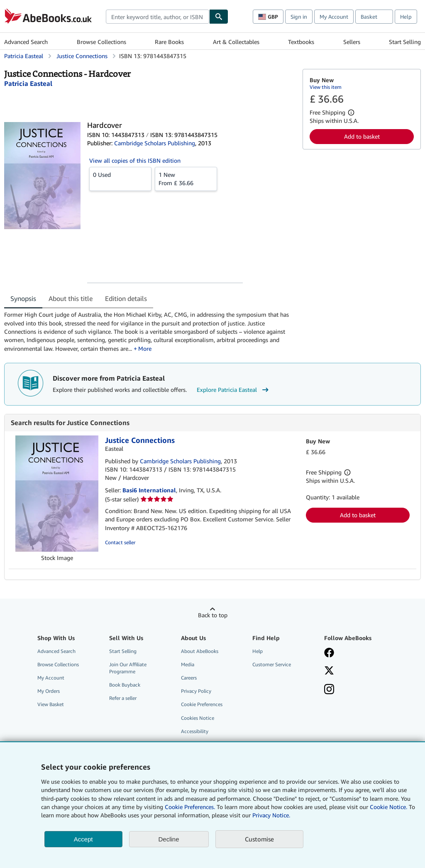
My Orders (49, 691)
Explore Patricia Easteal (234, 390)
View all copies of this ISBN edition (135, 160)
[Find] (219, 17)
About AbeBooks (200, 651)
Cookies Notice (198, 718)
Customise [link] (259, 839)
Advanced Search (26, 42)
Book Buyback (125, 685)
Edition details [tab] (126, 298)
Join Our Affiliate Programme (128, 668)
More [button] (145, 348)
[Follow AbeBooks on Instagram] (329, 690)
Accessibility (195, 731)
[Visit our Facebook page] (329, 653)
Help (406, 17)
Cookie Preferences (202, 704)
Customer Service (272, 664)
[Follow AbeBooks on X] (329, 671)
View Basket (51, 704)
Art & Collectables (236, 42)
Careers (189, 678)
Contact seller (120, 542)
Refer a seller (123, 698)
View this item (326, 87)
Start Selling (405, 42)
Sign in (299, 17)
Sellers (352, 42)
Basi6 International (149, 490)
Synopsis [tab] (23, 298)
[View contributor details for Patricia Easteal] (28, 83)
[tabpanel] (150, 331)
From (186, 178)
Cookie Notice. (388, 807)
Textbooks (301, 42)
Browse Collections (101, 42)
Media (188, 664)
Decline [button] (169, 839)
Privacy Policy (196, 691)
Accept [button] (83, 839)
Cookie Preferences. (190, 807)
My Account (334, 17)
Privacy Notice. (271, 815)
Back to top (213, 615)
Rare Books (169, 42)
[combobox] (158, 17)
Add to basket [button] (362, 136)
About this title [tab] (71, 298)
